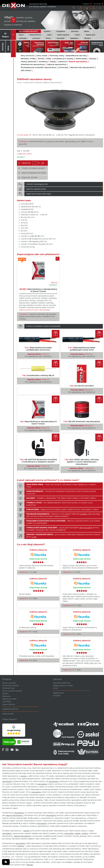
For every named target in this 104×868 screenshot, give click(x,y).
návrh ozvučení (86, 528)
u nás (34, 537)
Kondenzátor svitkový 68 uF (38, 375)
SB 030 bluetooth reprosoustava (82, 422)
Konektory (43, 62)
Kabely (53, 62)
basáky (78, 833)
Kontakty (97, 4)
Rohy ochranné (27, 56)
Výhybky (93, 59)
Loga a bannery (9, 704)
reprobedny (7, 833)
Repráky (21, 846)
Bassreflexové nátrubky (77, 56)
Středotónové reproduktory (33, 65)
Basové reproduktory (78, 62)
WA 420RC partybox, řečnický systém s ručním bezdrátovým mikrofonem (82, 462)
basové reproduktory (15, 815)
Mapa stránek (8, 714)
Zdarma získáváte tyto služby (34, 173)
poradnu (84, 514)
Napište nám (58, 693)
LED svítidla (26, 70)
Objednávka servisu (10, 709)
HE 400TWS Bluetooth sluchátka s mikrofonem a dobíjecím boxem (38, 461)
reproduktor (7, 781)
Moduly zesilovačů (29, 62)
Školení (5, 694)
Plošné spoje (81, 59)
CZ (100, 8)
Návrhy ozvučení (9, 683)
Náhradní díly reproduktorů (82, 68)
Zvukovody (63, 68)
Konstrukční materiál (33, 83)
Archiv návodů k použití (12, 691)
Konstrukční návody (11, 686)
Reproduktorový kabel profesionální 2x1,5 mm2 (38, 349)
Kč (94, 8)
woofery (85, 833)
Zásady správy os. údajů (63, 686)
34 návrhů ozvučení (82, 386)
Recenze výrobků (9, 699)
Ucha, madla (42, 56)
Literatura (62, 62)
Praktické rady (8, 688)
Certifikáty (7, 702)
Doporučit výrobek (29, 177)
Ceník (55, 688)
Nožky (49, 59)
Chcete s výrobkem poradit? (33, 168)
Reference (6, 696)
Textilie (41, 59)
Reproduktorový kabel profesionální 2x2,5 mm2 (82, 349)
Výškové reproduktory (57, 65)
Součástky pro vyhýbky (64, 59)
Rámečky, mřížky (28, 59)
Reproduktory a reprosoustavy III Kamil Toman (38, 290)
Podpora (86, 4)
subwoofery (69, 833)
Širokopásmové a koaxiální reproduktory (39, 68)
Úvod (19, 83)
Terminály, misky (57, 56)
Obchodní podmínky (62, 683)
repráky (24, 776)
